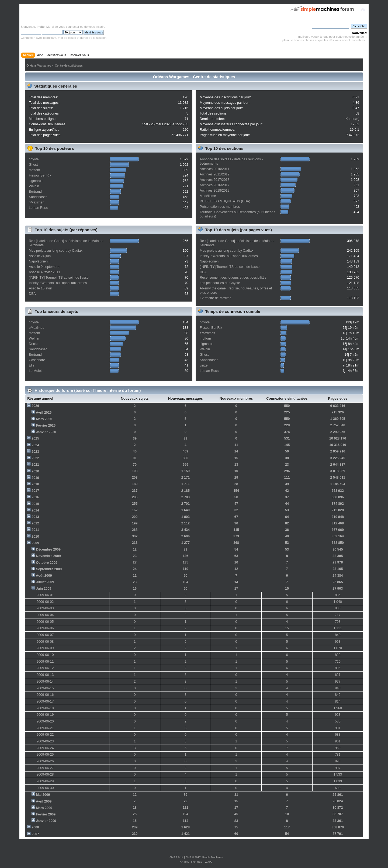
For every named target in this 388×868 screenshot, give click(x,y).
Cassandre (37, 360)
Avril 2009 (44, 801)
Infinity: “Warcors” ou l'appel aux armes (58, 283)
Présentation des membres (220, 207)
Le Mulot (35, 371)
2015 (35, 504)
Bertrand (35, 192)
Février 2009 (46, 814)
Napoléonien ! (39, 261)
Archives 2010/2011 (214, 169)
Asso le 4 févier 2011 (44, 272)
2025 (35, 438)
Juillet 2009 (45, 582)
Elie (32, 365)
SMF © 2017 (193, 857)
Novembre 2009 (48, 556)
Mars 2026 (44, 419)
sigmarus (36, 181)
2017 (35, 491)
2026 (35, 406)
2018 (35, 484)
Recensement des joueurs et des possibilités (233, 278)
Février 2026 (46, 426)
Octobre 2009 (46, 563)
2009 (35, 543)
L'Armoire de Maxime (215, 298)
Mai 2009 (43, 795)
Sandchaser (38, 197)
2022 (35, 458)
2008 (35, 827)
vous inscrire (97, 27)
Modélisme (208, 196)
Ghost (33, 165)
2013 (35, 517)
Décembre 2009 (48, 549)
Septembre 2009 (49, 569)
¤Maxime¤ (37, 202)
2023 (35, 452)
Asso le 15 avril (40, 288)
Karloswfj (352, 119)
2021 (35, 465)
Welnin (34, 186)
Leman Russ (38, 208)
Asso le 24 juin (40, 256)
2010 (35, 537)
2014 (35, 510)
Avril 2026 (44, 413)
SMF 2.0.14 (176, 857)
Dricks (34, 344)
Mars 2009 (44, 808)
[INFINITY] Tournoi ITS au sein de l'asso (59, 278)
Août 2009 (44, 576)
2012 (35, 523)
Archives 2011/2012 (214, 174)
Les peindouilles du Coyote (220, 283)
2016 (35, 497)
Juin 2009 (44, 589)
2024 (35, 445)
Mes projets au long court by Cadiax (56, 251)
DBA (32, 294)
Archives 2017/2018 (214, 180)
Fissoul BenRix (40, 175)
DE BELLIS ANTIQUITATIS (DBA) (225, 201)
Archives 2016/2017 (214, 185)
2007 (35, 834)
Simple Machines (212, 857)
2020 (35, 471)
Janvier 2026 (46, 432)
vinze (204, 365)
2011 (35, 530)
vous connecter (69, 27)
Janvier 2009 (46, 821)
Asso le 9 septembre (44, 267)
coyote (34, 159)
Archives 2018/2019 (214, 191)
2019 (35, 478)
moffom (34, 170)
